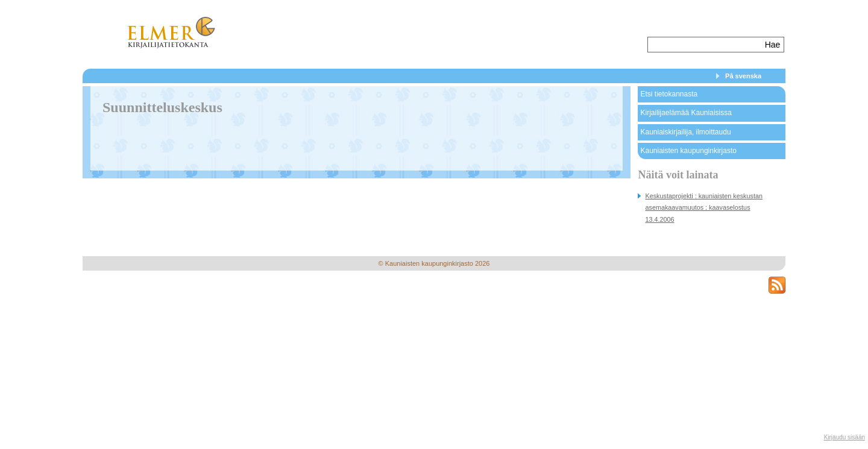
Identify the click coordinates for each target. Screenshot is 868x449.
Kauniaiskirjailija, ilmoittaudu (685, 132)
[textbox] (705, 45)
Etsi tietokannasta (669, 94)
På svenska (743, 76)
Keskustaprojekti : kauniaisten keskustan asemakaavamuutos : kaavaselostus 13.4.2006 (703, 207)
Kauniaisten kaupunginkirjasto (688, 151)
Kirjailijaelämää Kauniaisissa (686, 113)
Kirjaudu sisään (844, 437)
